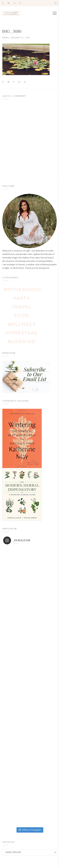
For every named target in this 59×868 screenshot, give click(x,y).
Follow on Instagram (30, 830)
